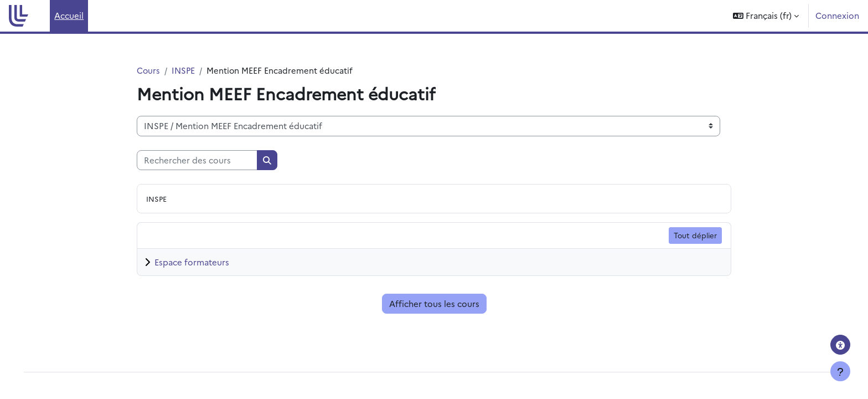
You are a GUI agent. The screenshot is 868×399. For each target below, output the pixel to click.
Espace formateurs (192, 262)
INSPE (184, 70)
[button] (766, 16)
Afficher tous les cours (434, 304)
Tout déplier (695, 236)
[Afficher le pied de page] (840, 371)
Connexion (837, 15)
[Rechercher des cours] (197, 160)
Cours (149, 70)
